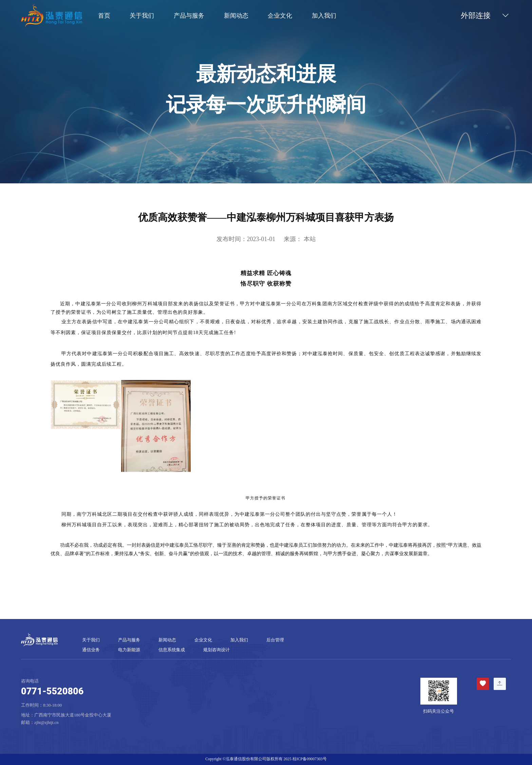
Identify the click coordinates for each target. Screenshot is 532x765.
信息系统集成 (172, 650)
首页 (104, 16)
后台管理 (275, 640)
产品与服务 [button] (189, 16)
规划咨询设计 (216, 650)
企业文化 (280, 16)
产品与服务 (129, 640)
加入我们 (324, 16)
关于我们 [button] (142, 16)
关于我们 (91, 640)
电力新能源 (129, 650)
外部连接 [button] (486, 16)
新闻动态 (236, 16)
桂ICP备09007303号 (310, 759)
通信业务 (91, 650)
